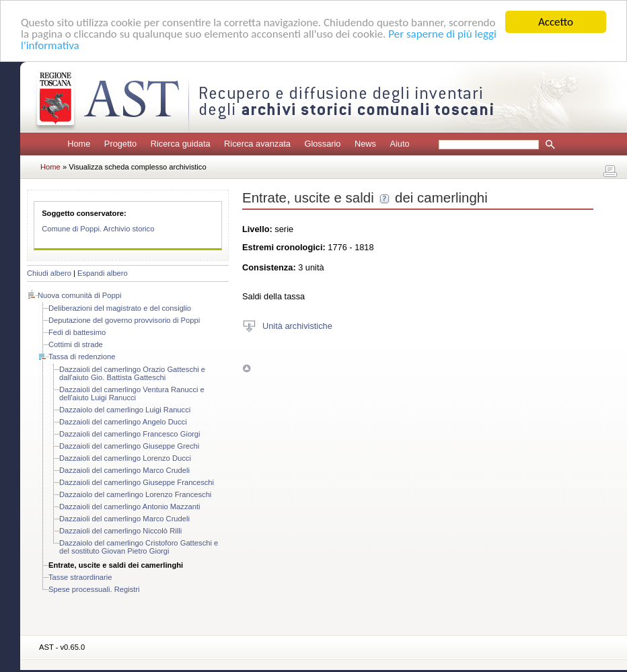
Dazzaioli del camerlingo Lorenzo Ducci (125, 458)
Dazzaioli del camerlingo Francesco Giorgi (130, 434)
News (365, 144)
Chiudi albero (49, 273)
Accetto (556, 22)
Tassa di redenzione (82, 357)
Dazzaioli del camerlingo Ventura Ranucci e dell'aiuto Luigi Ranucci (132, 394)
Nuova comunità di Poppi (79, 295)
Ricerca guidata (181, 144)
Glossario (322, 144)
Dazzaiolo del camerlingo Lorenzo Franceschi (135, 494)
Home (79, 144)
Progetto (120, 144)
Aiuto (399, 144)
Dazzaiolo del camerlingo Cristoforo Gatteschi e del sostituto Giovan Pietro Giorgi (139, 547)
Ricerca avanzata (257, 144)
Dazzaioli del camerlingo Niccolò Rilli (120, 531)
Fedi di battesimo (77, 332)
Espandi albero (103, 273)
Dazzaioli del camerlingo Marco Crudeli (124, 470)
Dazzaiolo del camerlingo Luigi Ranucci (125, 410)
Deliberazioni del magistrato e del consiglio (120, 308)
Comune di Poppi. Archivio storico (98, 229)
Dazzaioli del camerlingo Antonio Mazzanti (130, 507)
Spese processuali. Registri (94, 589)
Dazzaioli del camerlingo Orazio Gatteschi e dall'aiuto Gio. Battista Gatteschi (132, 373)
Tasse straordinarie (80, 577)
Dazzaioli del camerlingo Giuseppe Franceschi (137, 482)
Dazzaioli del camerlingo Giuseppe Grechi (129, 446)
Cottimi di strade (76, 344)
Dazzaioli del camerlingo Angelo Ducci (123, 422)
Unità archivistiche (297, 325)
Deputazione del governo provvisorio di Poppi (124, 320)
